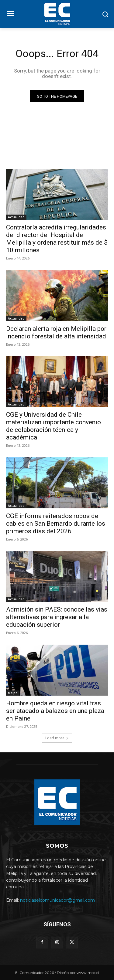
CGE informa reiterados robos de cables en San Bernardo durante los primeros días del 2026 (56, 524)
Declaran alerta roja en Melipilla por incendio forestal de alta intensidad (56, 332)
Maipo (13, 693)
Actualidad (16, 217)
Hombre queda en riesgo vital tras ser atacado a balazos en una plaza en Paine (55, 711)
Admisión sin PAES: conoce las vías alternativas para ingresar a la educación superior (57, 617)
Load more (57, 738)
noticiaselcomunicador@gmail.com (57, 900)
